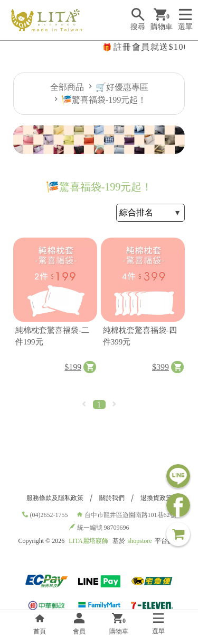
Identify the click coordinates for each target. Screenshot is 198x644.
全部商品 (67, 87)
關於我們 (112, 498)
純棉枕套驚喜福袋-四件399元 (140, 336)
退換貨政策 (156, 498)
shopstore (140, 541)
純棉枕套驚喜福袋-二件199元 (52, 336)
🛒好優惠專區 (122, 87)
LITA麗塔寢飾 (88, 541)
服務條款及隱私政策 (55, 498)
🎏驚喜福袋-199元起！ (104, 100)
